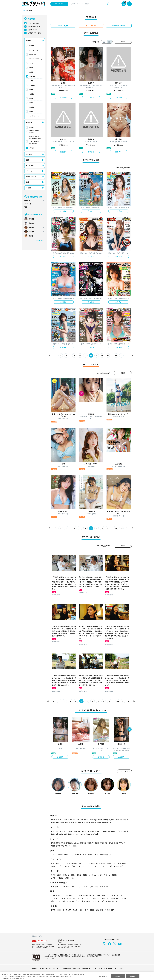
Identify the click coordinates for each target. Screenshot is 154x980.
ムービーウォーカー (35, 116)
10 (102, 528)
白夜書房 (32, 107)
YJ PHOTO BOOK (73, 831)
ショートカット (97, 863)
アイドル (71, 895)
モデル (94, 895)
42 (86, 356)
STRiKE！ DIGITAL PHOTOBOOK (34, 132)
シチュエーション (32, 177)
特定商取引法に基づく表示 (72, 969)
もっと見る (124, 771)
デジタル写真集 (33, 23)
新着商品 (27, 201)
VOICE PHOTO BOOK (100, 843)
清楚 (55, 878)
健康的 (56, 866)
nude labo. (72, 846)
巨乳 (72, 863)
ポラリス (64, 846)
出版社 (28, 41)
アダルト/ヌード (111, 901)
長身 (121, 863)
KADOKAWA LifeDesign (36, 59)
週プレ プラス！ (34, 30)
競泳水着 (80, 855)
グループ (77, 887)
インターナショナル (103, 866)
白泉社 (31, 103)
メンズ (89, 910)
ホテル (89, 887)
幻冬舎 (31, 68)
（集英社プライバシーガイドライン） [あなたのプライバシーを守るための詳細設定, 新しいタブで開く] (14, 978)
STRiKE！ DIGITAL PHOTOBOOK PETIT (35, 137)
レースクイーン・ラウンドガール (66, 898)
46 (108, 356)
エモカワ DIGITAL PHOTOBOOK (34, 143)
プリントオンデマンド (116, 843)
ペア (55, 887)
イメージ (29, 171)
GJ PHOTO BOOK (86, 831)
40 (74, 356)
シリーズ (29, 154)
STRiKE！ (32, 128)
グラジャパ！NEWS (35, 33)
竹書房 (31, 90)
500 (116, 528)
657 (123, 701)
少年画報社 (32, 85)
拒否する (118, 976)
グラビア (32, 148)
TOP (23, 10)
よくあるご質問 (97, 969)
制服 (69, 855)
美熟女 (82, 875)
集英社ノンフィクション (76, 834)
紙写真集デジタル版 (58, 843)
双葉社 (31, 112)
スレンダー (58, 863)
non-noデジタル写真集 (118, 831)
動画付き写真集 (86, 843)
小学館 (31, 81)
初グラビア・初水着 (72, 910)
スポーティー (84, 866)
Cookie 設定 (86, 969)
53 (121, 356)
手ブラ (56, 910)
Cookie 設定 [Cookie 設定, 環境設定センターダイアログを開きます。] (103, 976)
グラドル (57, 895)
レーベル (29, 122)
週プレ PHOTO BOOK (58, 831)
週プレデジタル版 (34, 27)
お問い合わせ (108, 969)
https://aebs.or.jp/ (48, 958)
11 (108, 528)
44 (97, 356)
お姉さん (69, 875)
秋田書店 (32, 46)
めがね (93, 855)
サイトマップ (119, 969)
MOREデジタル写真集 (101, 831)
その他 (28, 188)
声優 (105, 895)
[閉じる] (151, 976)
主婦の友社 (32, 76)
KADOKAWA (33, 55)
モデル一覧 (39, 240)
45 (102, 356)
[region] (77, 976)
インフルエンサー (117, 898)
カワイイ (110, 875)
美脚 (111, 863)
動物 (99, 910)
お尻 (83, 863)
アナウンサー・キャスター (94, 898)
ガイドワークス (34, 50)
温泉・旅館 (102, 887)
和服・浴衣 (106, 855)
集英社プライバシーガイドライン (51, 969)
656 (117, 701)
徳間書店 (32, 94)
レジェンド (74, 901)
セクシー (124, 875)
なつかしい (95, 875)
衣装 (28, 160)
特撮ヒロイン (58, 901)
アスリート (98, 901)
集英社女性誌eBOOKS (59, 834)
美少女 (56, 875)
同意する (133, 976)
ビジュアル (30, 165)
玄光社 (31, 63)
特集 (26, 207)
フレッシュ (69, 866)
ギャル (118, 866)
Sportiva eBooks (92, 834)
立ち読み (63, 97)
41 (80, 356)
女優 (83, 895)
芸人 (86, 901)
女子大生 (117, 895)
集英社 (31, 72)
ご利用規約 (34, 969)
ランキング (28, 204)
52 (116, 356)
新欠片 (31, 98)
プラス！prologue (73, 843)
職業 (28, 182)
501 (121, 528)
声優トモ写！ (56, 846)
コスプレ (57, 855)
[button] (130, 730)
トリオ (65, 887)
